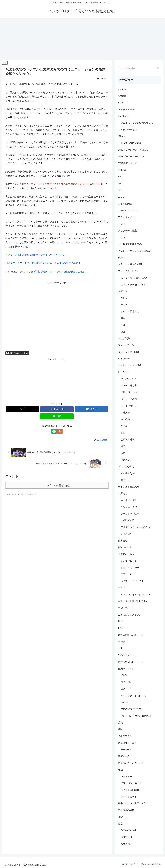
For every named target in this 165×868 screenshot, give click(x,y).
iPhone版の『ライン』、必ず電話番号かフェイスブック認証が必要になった (45, 272)
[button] (158, 68)
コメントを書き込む (57, 485)
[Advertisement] (82, 39)
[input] (139, 68)
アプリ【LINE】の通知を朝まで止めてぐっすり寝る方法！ (36, 255)
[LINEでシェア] (57, 416)
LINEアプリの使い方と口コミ (17, 353)
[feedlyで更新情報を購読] (54, 431)
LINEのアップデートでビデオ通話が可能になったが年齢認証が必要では (43, 263)
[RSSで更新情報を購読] (60, 431)
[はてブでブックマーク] (91, 409)
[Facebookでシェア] (57, 409)
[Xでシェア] (23, 409)
